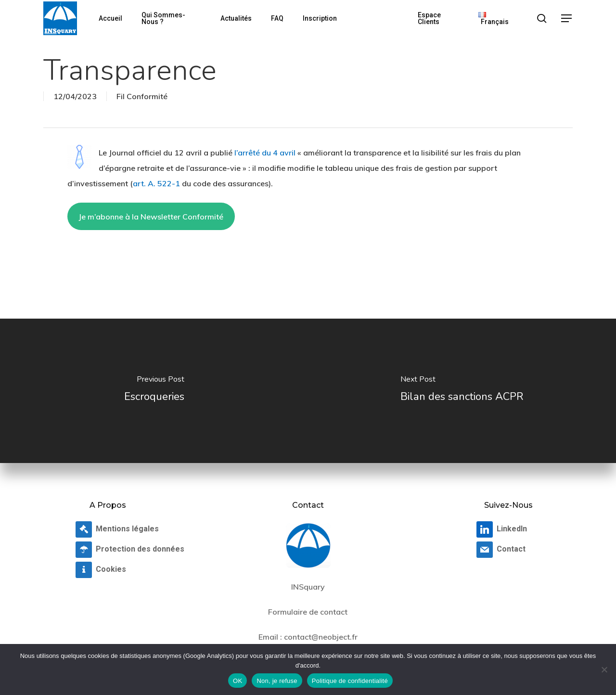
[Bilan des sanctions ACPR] (462, 391)
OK (237, 681)
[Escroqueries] (154, 391)
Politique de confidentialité (350, 681)
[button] (567, 19)
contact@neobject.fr (321, 637)
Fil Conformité (142, 96)
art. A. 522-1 (156, 183)
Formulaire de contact (308, 612)
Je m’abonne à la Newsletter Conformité (151, 217)
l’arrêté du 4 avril (265, 153)
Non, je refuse (277, 681)
